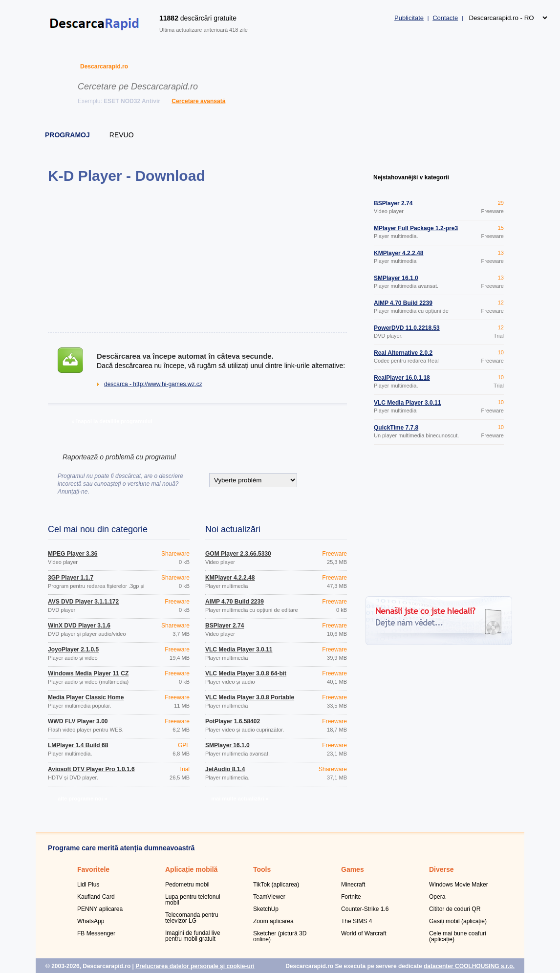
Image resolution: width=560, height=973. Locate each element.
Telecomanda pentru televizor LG (192, 918)
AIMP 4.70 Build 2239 (235, 602)
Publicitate (409, 18)
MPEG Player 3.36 (73, 554)
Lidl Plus (88, 885)
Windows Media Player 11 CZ (88, 673)
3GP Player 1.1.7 (71, 578)
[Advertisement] (197, 258)
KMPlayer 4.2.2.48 (230, 578)
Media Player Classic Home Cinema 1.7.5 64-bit (86, 700)
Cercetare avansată (198, 101)
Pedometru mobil (187, 885)
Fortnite (351, 897)
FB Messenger (96, 933)
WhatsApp (91, 921)
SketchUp (266, 909)
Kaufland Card (96, 897)
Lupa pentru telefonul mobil (193, 900)
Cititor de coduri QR (455, 909)
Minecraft (353, 885)
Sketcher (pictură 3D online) (280, 936)
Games (353, 869)
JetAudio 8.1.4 (225, 769)
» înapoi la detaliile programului (112, 421)
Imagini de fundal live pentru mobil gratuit (193, 936)
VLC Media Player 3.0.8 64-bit (246, 673)
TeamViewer (269, 897)
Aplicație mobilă (191, 869)
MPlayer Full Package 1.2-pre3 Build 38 (416, 231)
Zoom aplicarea (273, 921)
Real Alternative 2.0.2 (403, 353)
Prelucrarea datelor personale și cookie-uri (195, 966)
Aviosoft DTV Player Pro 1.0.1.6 (91, 769)
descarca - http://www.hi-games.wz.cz (153, 384)
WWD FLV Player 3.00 (78, 721)
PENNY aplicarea (100, 909)
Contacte (445, 18)
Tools (262, 869)
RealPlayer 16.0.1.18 (402, 378)
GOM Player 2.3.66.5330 (238, 554)
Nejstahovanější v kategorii (411, 177)
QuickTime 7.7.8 (396, 428)
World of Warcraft (364, 933)
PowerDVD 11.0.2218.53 (407, 328)
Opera (437, 897)
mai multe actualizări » (240, 799)
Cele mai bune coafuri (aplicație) (458, 936)
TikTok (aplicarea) (276, 885)
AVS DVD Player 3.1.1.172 (83, 602)
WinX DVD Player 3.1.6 (79, 626)
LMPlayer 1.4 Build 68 (78, 745)
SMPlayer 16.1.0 (227, 745)
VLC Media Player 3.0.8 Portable (250, 697)
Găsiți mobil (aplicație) (458, 921)
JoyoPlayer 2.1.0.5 (73, 649)
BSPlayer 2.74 (225, 626)
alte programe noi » (82, 799)
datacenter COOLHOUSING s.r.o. (469, 966)
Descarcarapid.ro (104, 66)
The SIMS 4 (356, 921)
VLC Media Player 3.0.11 (239, 649)
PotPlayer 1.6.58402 (233, 721)
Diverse (442, 869)
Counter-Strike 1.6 (365, 909)
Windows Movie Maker (459, 885)
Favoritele (93, 869)
